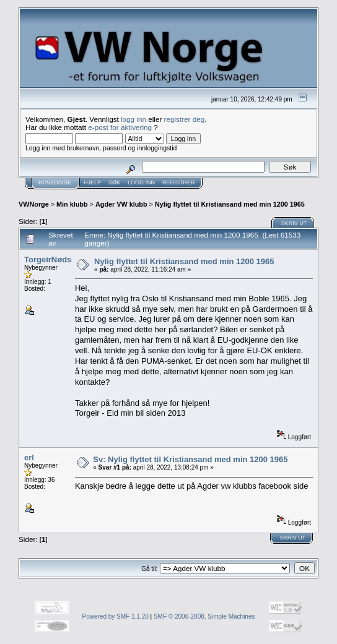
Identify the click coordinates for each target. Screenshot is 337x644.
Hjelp (92, 182)
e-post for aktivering (120, 127)
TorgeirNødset (51, 260)
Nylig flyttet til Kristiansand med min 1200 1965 (230, 204)
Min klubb (72, 204)
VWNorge (34, 204)
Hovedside (55, 182)
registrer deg (185, 119)
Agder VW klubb (121, 204)
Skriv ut (294, 223)
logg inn (133, 119)
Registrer (179, 182)
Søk (114, 182)
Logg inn (141, 182)
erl (29, 457)
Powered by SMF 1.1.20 (116, 616)
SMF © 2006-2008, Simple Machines (204, 616)
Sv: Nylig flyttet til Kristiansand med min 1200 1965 (190, 459)
